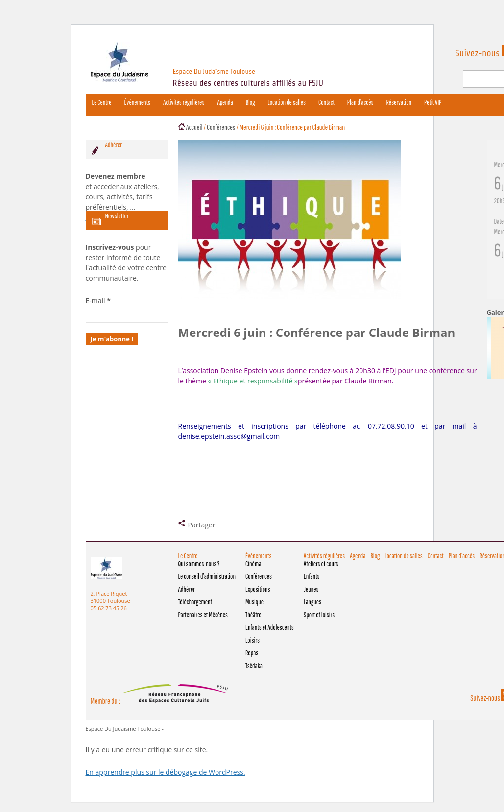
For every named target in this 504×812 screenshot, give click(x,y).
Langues (312, 602)
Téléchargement (195, 602)
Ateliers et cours (321, 564)
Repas (252, 653)
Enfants (312, 576)
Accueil (194, 127)
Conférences (221, 127)
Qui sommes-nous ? (199, 564)
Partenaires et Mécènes (203, 615)
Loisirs (252, 640)
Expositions (258, 589)
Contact (326, 102)
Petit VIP (433, 102)
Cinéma (253, 564)
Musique (254, 602)
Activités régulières (184, 102)
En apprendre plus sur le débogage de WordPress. (166, 772)
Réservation (399, 102)
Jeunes (311, 589)
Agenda (225, 102)
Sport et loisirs (319, 615)
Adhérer (187, 589)
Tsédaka (254, 666)
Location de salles (287, 102)
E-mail (98, 300)
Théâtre (253, 615)
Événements (137, 102)
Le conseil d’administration (207, 576)
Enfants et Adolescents (270, 627)
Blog (251, 102)
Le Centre (102, 102)
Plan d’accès (360, 102)
